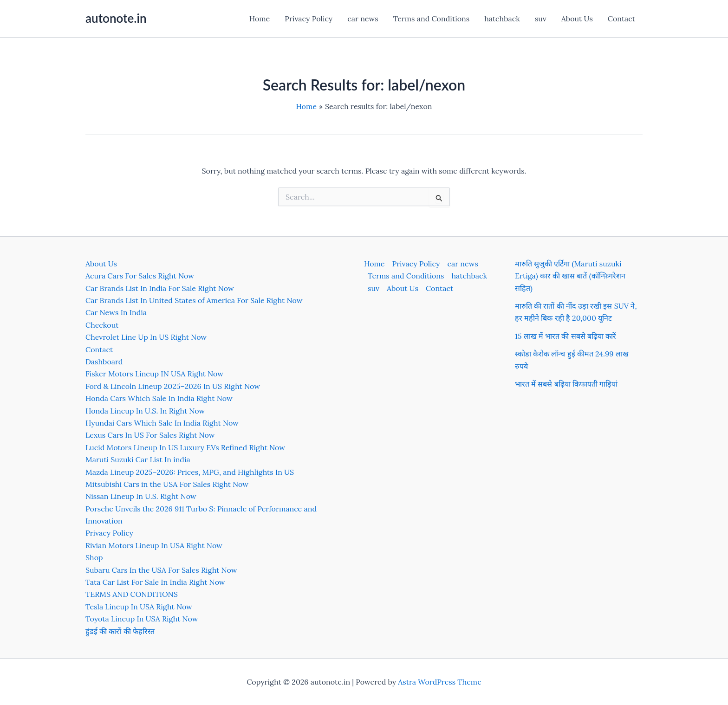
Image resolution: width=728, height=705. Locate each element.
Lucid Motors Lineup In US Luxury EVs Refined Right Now (185, 447)
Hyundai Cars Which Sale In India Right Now (162, 423)
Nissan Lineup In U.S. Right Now (141, 496)
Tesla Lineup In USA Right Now (139, 607)
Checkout (102, 325)
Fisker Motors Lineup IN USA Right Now (154, 374)
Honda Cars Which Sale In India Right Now (159, 398)
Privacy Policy (309, 19)
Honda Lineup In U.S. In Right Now (145, 411)
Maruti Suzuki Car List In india (138, 459)
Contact (621, 19)
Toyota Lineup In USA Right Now (142, 619)
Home (260, 19)
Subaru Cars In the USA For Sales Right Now (161, 570)
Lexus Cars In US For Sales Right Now (150, 435)
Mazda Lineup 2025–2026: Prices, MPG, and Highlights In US (190, 472)
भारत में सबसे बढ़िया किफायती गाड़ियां (566, 384)
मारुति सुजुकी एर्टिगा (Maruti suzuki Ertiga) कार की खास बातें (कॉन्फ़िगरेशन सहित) (570, 276)
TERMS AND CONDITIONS (132, 594)
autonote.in (116, 18)
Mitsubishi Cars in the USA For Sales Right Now (167, 484)
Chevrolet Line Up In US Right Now (146, 337)
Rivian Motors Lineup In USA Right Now (154, 545)
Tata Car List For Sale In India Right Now (155, 582)
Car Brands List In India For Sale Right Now (160, 288)
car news (363, 19)
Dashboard (104, 362)
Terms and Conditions (431, 19)
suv (541, 19)
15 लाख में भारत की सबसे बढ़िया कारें (565, 336)
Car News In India (116, 312)
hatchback (502, 19)
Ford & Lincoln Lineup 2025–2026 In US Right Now (173, 386)
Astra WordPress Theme (440, 682)
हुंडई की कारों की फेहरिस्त (120, 631)
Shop (94, 557)
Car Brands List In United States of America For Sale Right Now (194, 300)
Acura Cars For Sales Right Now (140, 276)
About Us (577, 19)
